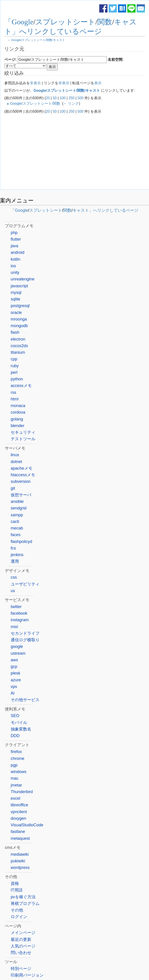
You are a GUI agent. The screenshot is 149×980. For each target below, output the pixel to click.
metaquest (20, 838)
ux (13, 591)
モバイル (19, 723)
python (17, 379)
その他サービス (25, 700)
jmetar (16, 785)
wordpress (20, 868)
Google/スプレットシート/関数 (35, 103)
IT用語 (17, 890)
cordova (18, 412)
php (14, 233)
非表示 (35, 83)
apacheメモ (22, 468)
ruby (15, 366)
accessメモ (21, 386)
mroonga (19, 319)
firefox (16, 752)
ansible (17, 501)
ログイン (19, 917)
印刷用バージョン (27, 975)
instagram (20, 620)
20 (48, 98)
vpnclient (19, 812)
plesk (16, 673)
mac (15, 778)
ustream (18, 653)
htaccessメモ (23, 475)
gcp (14, 667)
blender (18, 426)
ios (13, 266)
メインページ (23, 933)
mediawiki (20, 854)
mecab (17, 528)
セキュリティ (23, 432)
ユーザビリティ (25, 584)
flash (15, 332)
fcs (13, 548)
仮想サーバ (21, 495)
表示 (98, 83)
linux (15, 455)
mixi (14, 627)
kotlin (16, 259)
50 (55, 98)
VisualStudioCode (27, 825)
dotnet (16, 462)
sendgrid (19, 508)
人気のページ (23, 946)
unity (15, 272)
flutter (16, 239)
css (14, 577)
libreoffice (20, 805)
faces (16, 535)
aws (14, 660)
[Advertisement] (75, 152)
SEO (15, 716)
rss (13, 392)
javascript (19, 286)
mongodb (19, 326)
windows (19, 772)
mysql (16, 293)
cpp (14, 359)
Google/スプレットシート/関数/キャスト (38, 40)
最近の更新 (21, 939)
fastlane (18, 832)
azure (16, 680)
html (15, 399)
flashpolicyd (21, 542)
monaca (18, 406)
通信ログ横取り (25, 640)
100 (63, 98)
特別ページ (21, 969)
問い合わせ (21, 953)
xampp (17, 515)
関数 (105, 22)
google (17, 647)
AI (13, 693)
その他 (17, 910)
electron (18, 339)
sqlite (16, 299)
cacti (15, 522)
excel (16, 798)
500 (81, 98)
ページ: (10, 60)
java (14, 246)
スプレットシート (65, 22)
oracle (16, 313)
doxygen (18, 818)
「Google (19, 22)
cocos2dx (19, 346)
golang (17, 419)
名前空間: (116, 60)
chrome (18, 759)
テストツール (23, 439)
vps (14, 687)
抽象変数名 (21, 729)
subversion (21, 481)
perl (14, 372)
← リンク (71, 103)
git (13, 488)
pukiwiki (18, 861)
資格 (15, 883)
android (18, 252)
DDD (15, 736)
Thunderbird (22, 792)
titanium (18, 352)
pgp (14, 765)
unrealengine (23, 279)
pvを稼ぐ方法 (23, 897)
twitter (16, 607)
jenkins (17, 555)
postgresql (20, 306)
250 (71, 98)
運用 (15, 561)
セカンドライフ (25, 633)
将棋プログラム (25, 904)
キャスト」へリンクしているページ (105, 210)
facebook (19, 613)
